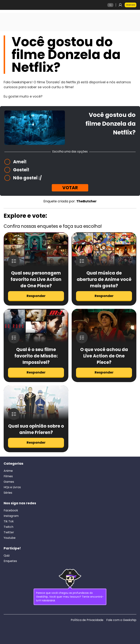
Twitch (8, 527)
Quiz (7, 556)
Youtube (10, 538)
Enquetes (10, 561)
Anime (8, 471)
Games (9, 482)
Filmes (8, 476)
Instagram (11, 516)
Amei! (20, 162)
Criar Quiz (131, 5)
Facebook (11, 510)
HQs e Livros (12, 487)
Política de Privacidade (87, 620)
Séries (8, 493)
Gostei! (21, 170)
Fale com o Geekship (121, 620)
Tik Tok (9, 521)
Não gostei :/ (27, 178)
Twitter (9, 532)
